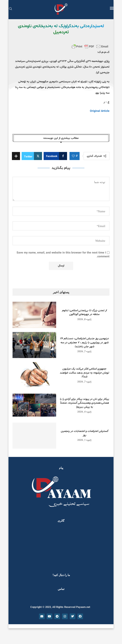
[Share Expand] (16, 156)
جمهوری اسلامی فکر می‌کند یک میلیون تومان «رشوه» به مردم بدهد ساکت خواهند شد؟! (84, 373)
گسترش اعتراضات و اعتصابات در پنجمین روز (84, 433)
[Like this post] (73, 156)
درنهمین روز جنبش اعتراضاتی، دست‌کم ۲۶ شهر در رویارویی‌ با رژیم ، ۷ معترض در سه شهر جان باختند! (84, 342)
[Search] (11, 9)
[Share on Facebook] (55, 156)
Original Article (100, 111)
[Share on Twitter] (32, 156)
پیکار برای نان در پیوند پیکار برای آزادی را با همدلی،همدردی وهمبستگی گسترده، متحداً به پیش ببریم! (84, 403)
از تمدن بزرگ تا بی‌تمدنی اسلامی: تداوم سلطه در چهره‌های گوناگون (84, 313)
